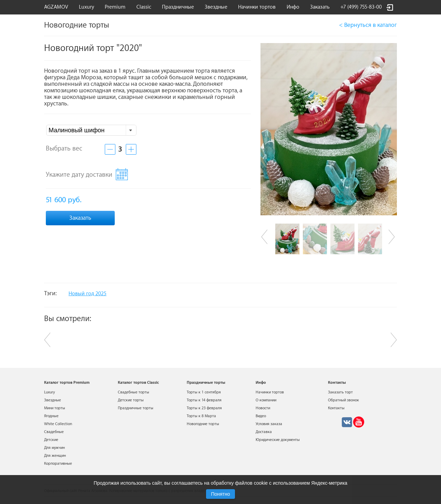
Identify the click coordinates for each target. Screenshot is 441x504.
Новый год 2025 (88, 294)
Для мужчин (54, 448)
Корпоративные (58, 464)
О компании (266, 400)
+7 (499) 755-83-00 (361, 7)
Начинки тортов (257, 7)
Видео (261, 416)
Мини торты (55, 408)
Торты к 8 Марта (201, 416)
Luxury (86, 7)
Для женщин (55, 456)
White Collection (58, 424)
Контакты (336, 408)
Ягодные (51, 416)
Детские (51, 440)
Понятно (220, 494)
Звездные (216, 7)
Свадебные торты (134, 392)
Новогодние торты (203, 424)
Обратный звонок (343, 400)
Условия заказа (269, 424)
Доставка (264, 432)
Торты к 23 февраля (204, 408)
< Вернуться (368, 25)
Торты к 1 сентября (204, 392)
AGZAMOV (56, 7)
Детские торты (131, 400)
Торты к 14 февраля (204, 400)
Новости (263, 408)
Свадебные (54, 432)
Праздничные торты (136, 408)
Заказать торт (340, 392)
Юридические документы (278, 440)
